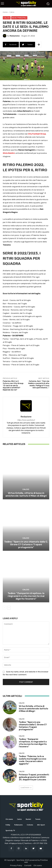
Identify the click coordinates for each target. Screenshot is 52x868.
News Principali (19, 18)
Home (5, 12)
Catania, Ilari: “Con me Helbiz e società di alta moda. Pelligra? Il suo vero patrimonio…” (39, 384)
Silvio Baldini (9, 153)
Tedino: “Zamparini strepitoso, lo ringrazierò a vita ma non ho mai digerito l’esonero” (26, 596)
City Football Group (37, 134)
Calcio (12, 12)
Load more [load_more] (26, 787)
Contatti (28, 865)
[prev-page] (5, 608)
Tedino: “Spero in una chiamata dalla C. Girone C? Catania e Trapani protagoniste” (26, 544)
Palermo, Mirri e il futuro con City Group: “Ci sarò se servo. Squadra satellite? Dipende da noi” (13, 385)
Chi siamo (38, 865)
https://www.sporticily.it (26, 420)
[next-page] (9, 608)
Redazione (15, 36)
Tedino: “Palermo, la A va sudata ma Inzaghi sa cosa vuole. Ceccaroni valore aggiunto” (33, 760)
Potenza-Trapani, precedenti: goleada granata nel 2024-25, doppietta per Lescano (34, 777)
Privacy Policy (16, 865)
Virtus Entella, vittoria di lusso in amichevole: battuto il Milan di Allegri (26, 494)
